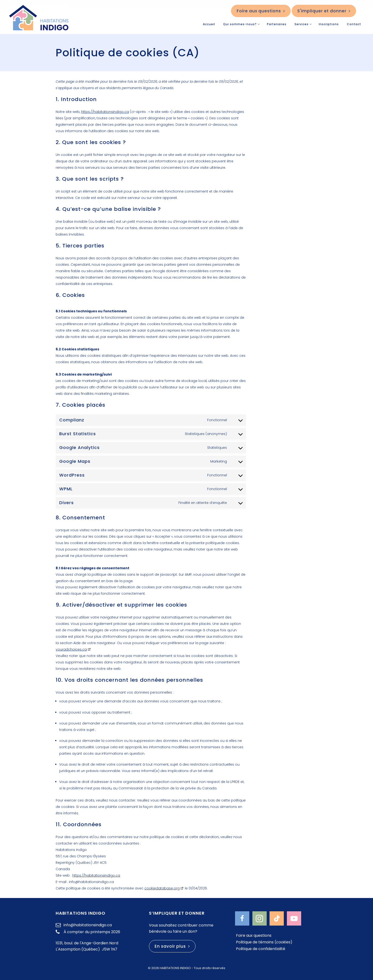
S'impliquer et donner (324, 11)
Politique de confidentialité (261, 947)
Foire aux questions (261, 11)
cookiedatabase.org (162, 887)
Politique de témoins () (264, 941)
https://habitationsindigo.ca (105, 112)
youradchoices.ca (71, 649)
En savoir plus (172, 944)
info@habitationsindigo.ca (86, 923)
